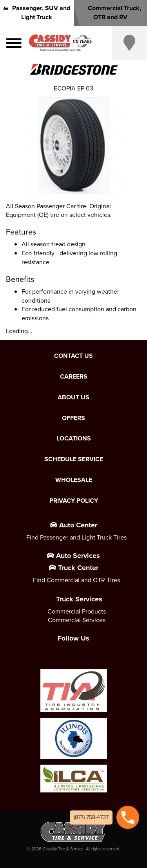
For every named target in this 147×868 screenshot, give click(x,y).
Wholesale (74, 480)
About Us (73, 397)
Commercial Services (77, 620)
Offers (73, 418)
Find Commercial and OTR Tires (76, 580)
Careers (74, 377)
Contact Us (73, 356)
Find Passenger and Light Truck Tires (76, 537)
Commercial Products (77, 611)
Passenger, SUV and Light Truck (37, 13)
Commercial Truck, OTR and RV (110, 13)
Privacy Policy (74, 501)
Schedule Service (74, 459)
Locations (74, 439)
